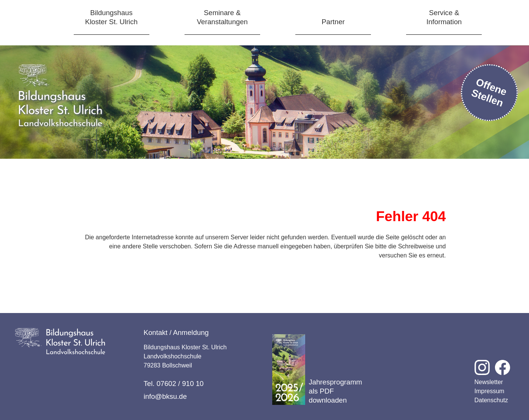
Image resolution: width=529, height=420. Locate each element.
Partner (333, 22)
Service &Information (444, 17)
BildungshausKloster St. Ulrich (111, 17)
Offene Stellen (489, 92)
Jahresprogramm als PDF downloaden (317, 370)
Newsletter (489, 382)
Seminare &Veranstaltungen (222, 17)
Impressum (489, 391)
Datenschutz (491, 400)
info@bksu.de (165, 396)
